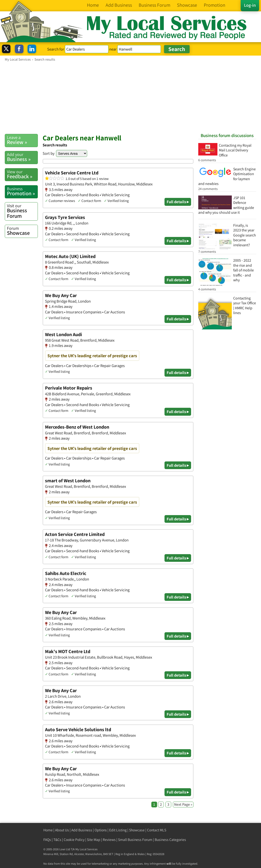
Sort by (49, 153)
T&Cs (57, 840)
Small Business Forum (135, 840)
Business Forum (22, 211)
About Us (62, 830)
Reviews (109, 840)
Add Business (82, 830)
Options (101, 830)
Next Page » (183, 804)
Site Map (94, 840)
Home (48, 830)
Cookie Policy (74, 840)
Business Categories (170, 840)
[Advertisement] (130, 98)
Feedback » (22, 174)
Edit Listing (118, 830)
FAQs (47, 840)
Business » (22, 157)
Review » (22, 140)
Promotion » (22, 191)
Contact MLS (157, 830)
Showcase (22, 231)
